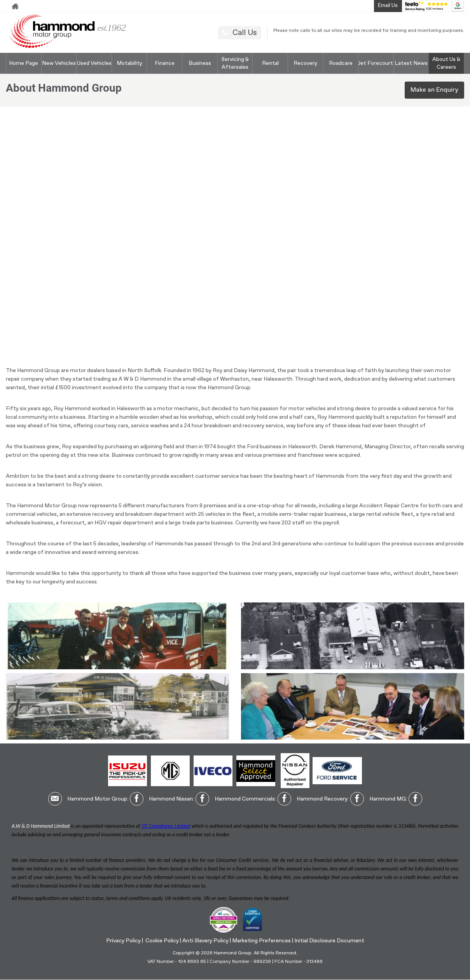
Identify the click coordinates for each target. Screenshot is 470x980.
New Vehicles (59, 63)
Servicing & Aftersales (235, 63)
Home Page (24, 63)
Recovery (305, 63)
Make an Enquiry (434, 90)
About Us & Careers (446, 63)
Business (200, 63)
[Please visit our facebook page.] (137, 799)
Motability (129, 63)
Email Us (388, 6)
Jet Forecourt (376, 63)
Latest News (411, 63)
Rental (270, 63)
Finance (165, 63)
